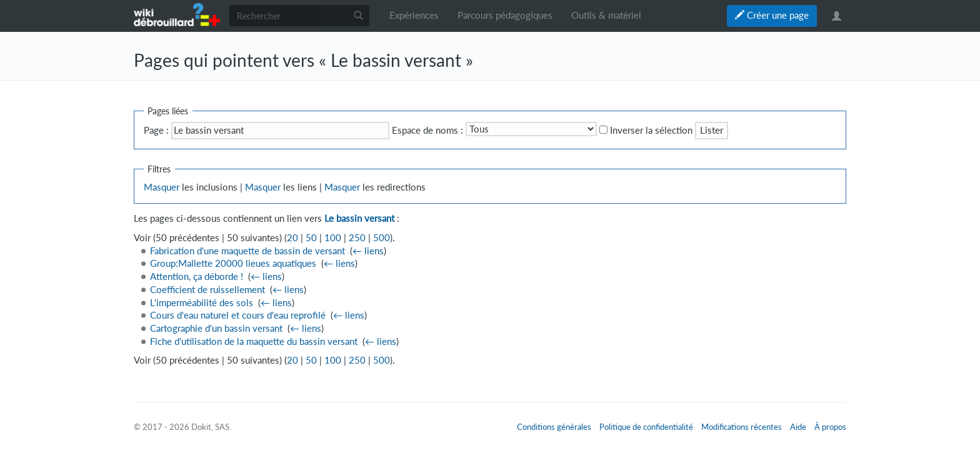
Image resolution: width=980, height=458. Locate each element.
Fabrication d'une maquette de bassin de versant (247, 251)
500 (382, 238)
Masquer (162, 187)
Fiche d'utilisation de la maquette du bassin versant (254, 341)
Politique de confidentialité (646, 427)
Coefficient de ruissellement (207, 290)
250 (357, 238)
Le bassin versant (359, 218)
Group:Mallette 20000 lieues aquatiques (233, 263)
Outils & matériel (606, 15)
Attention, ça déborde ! (197, 276)
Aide (798, 427)
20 (292, 238)
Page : (156, 130)
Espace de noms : (427, 130)
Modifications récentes (742, 427)
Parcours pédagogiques (505, 15)
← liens (368, 251)
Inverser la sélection (651, 130)
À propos (830, 427)
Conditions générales (554, 427)
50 (311, 238)
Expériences (414, 15)
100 (333, 238)
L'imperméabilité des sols (202, 303)
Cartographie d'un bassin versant (216, 328)
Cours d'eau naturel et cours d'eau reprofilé (238, 315)
